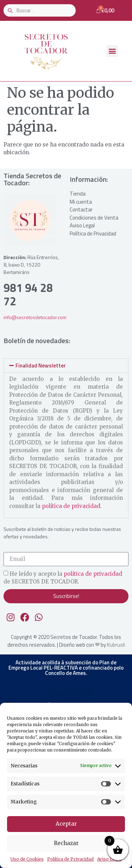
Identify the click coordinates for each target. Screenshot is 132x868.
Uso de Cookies (27, 859)
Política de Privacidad (70, 859)
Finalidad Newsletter (41, 366)
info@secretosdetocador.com (35, 317)
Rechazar (66, 843)
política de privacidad (71, 506)
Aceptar (66, 824)
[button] (112, 51)
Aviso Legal (109, 859)
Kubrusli (116, 645)
